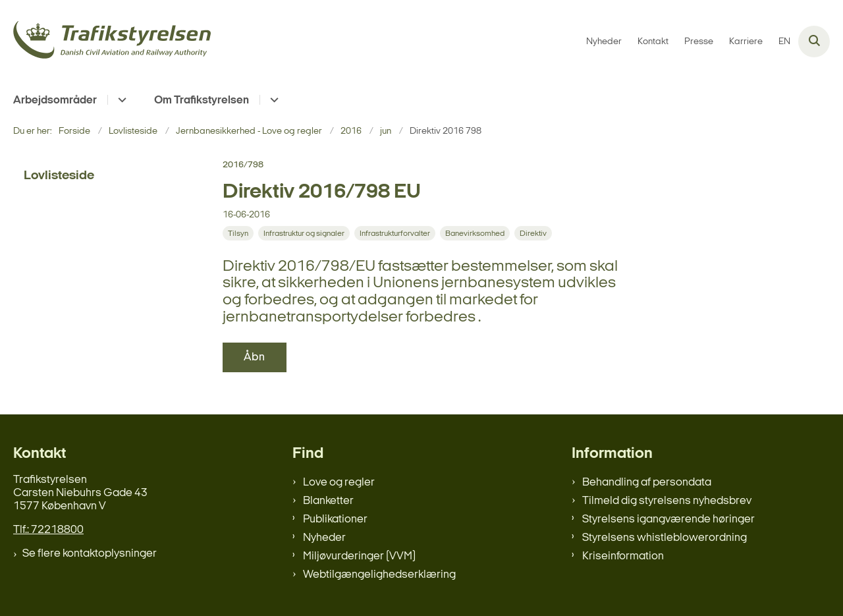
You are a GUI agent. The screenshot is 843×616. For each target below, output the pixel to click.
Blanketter (328, 501)
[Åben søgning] (814, 42)
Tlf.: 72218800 (48, 530)
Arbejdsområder (55, 100)
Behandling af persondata (647, 483)
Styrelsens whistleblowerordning (665, 538)
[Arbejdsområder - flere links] (120, 100)
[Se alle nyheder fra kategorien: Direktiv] (534, 234)
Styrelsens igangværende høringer (668, 519)
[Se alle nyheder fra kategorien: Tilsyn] (239, 234)
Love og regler (339, 483)
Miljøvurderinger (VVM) (359, 556)
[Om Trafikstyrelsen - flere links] (272, 100)
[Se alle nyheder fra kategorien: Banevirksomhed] (476, 234)
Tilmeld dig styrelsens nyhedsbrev (667, 501)
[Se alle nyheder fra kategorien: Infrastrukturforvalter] (396, 234)
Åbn (255, 357)
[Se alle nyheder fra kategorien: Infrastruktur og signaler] (305, 234)
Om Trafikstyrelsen (202, 100)
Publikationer (335, 519)
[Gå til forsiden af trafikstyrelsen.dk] (112, 42)
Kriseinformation (623, 556)
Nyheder (324, 538)
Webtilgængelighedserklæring (379, 575)
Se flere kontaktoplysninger (90, 554)
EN (784, 42)
